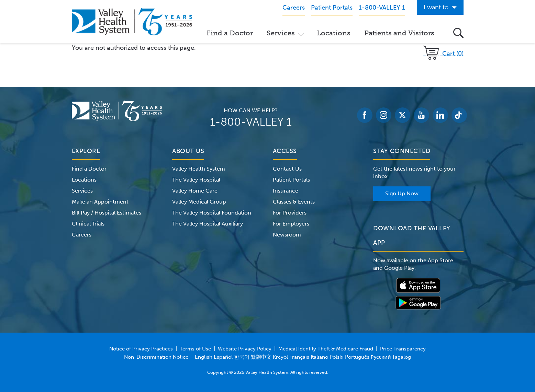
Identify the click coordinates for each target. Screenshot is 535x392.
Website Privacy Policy (245, 349)
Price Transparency (403, 349)
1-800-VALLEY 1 (251, 122)
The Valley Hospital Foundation (212, 213)
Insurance (286, 191)
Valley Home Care (195, 191)
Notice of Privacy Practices (141, 349)
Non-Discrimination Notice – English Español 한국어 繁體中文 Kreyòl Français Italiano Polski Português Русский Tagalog (268, 357)
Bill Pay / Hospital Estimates (107, 213)
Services (281, 33)
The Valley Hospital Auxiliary (208, 224)
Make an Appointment (100, 202)
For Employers (291, 224)
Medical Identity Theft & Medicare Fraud (326, 349)
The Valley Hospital (196, 180)
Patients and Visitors (399, 33)
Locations (334, 33)
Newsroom (287, 235)
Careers (82, 235)
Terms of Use (195, 349)
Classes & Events (294, 202)
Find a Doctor (230, 33)
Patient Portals (291, 180)
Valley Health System (199, 169)
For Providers (290, 213)
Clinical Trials (88, 224)
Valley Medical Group (199, 202)
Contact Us (287, 169)
